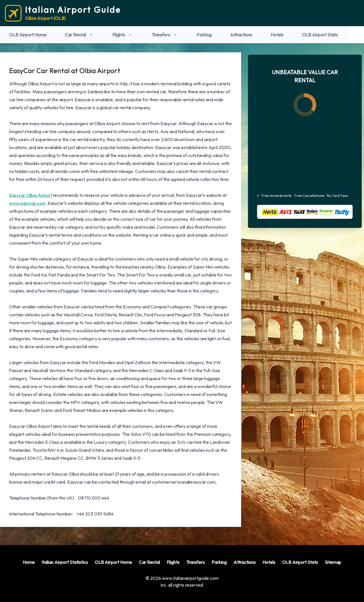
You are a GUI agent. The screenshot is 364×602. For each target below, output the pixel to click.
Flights (123, 35)
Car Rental (79, 35)
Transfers (165, 35)
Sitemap (333, 562)
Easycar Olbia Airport (31, 195)
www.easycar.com (27, 203)
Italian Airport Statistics (65, 562)
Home (29, 562)
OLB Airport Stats (320, 35)
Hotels (277, 35)
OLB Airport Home (28, 35)
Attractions (241, 35)
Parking (204, 35)
